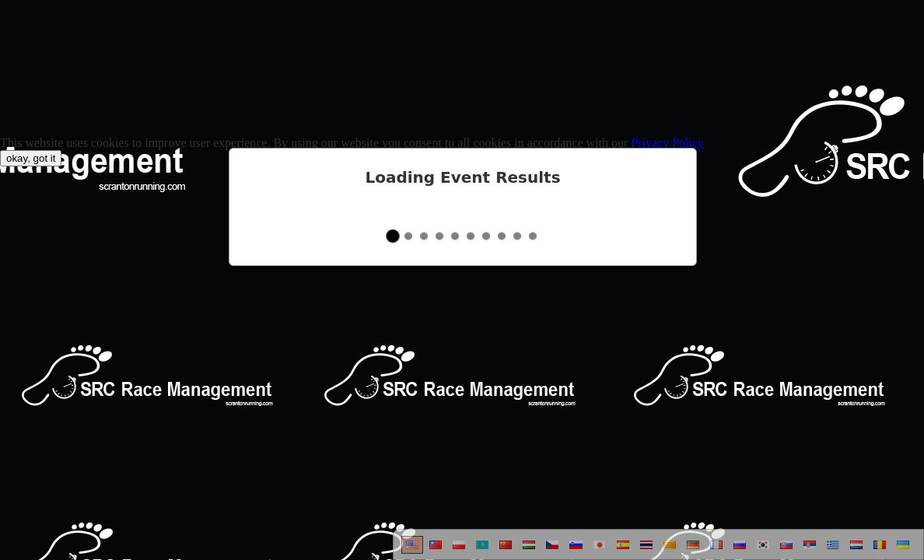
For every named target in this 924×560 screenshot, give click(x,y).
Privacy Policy (667, 143)
